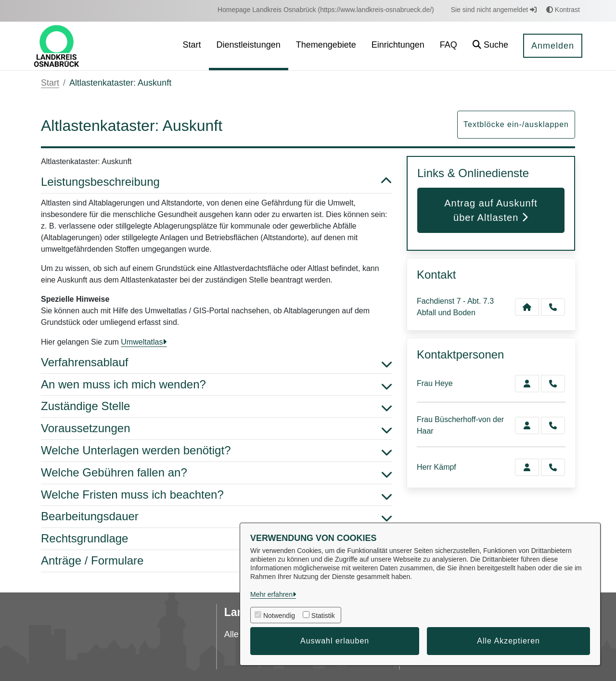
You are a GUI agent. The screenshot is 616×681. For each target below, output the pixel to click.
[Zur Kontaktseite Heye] (527, 384)
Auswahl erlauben (335, 641)
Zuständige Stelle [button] (217, 406)
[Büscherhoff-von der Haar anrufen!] (553, 425)
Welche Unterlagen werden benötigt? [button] (217, 451)
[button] (490, 46)
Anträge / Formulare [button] (217, 561)
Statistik (323, 616)
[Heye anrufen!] (553, 384)
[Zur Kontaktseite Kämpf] (527, 467)
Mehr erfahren (271, 594)
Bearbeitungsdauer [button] (217, 517)
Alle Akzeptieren (508, 641)
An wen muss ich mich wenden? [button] (217, 385)
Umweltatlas (142, 342)
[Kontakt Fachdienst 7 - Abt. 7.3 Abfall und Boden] (527, 307)
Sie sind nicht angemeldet (494, 10)
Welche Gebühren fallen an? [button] (217, 473)
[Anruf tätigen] (553, 307)
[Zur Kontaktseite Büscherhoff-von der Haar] (527, 425)
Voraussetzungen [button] (217, 429)
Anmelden (553, 46)
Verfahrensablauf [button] (217, 363)
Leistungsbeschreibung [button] (217, 182)
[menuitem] (326, 10)
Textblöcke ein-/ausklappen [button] (516, 124)
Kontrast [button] (563, 10)
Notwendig (279, 616)
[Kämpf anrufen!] (553, 467)
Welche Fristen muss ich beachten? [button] (217, 495)
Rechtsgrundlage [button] (217, 539)
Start (50, 83)
